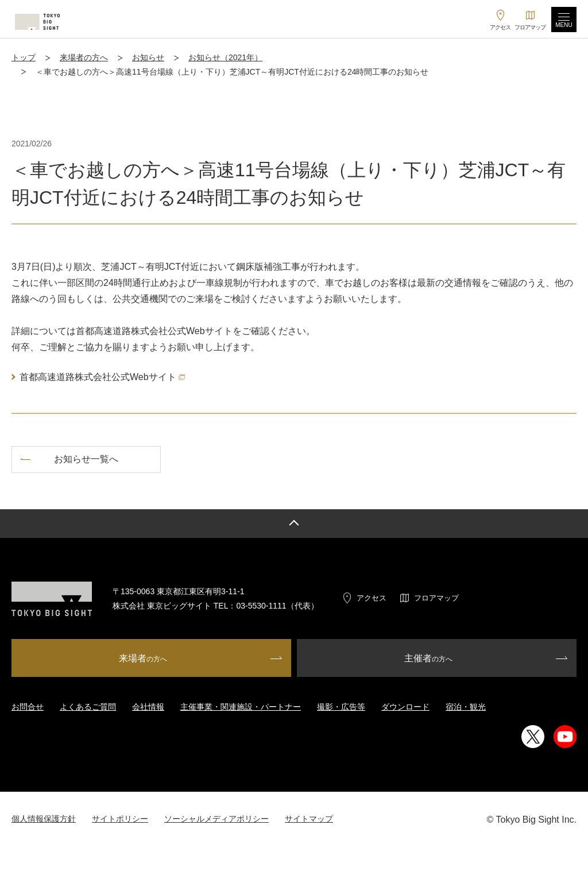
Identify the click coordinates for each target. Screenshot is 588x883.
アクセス (372, 598)
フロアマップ (436, 598)
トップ (24, 57)
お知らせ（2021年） (225, 57)
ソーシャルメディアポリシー (216, 819)
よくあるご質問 (88, 707)
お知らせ (148, 57)
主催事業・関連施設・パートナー (241, 707)
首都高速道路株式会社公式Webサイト (102, 377)
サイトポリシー (120, 819)
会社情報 (148, 707)
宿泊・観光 (466, 707)
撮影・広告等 (341, 707)
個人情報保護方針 (44, 819)
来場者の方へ (84, 57)
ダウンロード (405, 707)
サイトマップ (309, 819)
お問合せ (28, 707)
